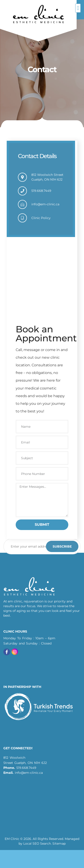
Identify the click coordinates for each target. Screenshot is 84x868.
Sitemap (59, 843)
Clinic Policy (41, 218)
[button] (78, 8)
